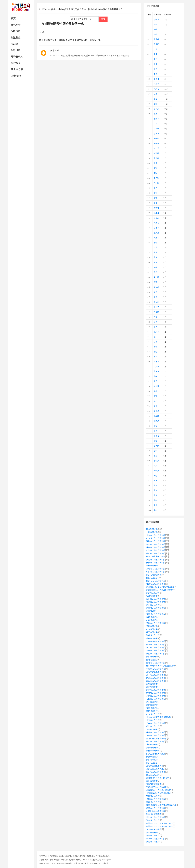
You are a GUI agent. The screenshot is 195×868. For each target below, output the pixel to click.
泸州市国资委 (152, 702)
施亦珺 (156, 421)
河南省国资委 (152, 729)
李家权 (156, 371)
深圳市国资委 (152, 684)
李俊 (155, 376)
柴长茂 (156, 109)
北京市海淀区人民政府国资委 (159, 717)
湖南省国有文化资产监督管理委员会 (161, 805)
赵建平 (156, 94)
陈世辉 (156, 148)
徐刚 (155, 64)
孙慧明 (156, 153)
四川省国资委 (152, 763)
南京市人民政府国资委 (156, 644)
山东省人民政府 (153, 714)
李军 (155, 173)
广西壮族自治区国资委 (156, 811)
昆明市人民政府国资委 (156, 808)
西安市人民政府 (153, 775)
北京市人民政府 (153, 720)
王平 (155, 391)
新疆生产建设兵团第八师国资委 (160, 823)
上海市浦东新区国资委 (156, 641)
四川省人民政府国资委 (156, 772)
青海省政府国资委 (154, 784)
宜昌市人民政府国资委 (156, 735)
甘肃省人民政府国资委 (156, 584)
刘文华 (156, 367)
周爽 (155, 282)
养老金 (14, 44)
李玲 (155, 168)
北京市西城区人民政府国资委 (159, 793)
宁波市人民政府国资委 (156, 669)
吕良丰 (156, 322)
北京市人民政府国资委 (156, 535)
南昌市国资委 (152, 757)
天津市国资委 (152, 626)
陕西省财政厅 (152, 760)
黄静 (155, 476)
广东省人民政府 (153, 593)
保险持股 (16, 31)
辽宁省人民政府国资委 (156, 675)
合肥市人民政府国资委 (156, 696)
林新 (155, 124)
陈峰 (155, 29)
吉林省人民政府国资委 (156, 693)
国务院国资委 (152, 529)
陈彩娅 (156, 411)
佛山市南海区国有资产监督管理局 (160, 666)
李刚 (155, 257)
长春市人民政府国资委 (156, 723)
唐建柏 (156, 238)
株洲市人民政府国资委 (156, 732)
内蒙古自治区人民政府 (156, 754)
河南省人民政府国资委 (156, 690)
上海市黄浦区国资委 (155, 766)
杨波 (155, 456)
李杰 (155, 252)
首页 (13, 18)
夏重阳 (156, 44)
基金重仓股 (17, 69)
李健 (155, 500)
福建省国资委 (152, 617)
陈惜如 (156, 208)
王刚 (155, 203)
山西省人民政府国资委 (156, 572)
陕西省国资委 (152, 657)
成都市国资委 (152, 638)
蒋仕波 (156, 471)
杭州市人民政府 (153, 726)
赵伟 (155, 342)
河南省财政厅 (152, 611)
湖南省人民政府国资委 (156, 560)
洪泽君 (156, 223)
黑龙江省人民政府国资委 (157, 739)
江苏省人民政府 (153, 635)
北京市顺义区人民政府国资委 (159, 790)
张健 (155, 431)
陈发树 (156, 287)
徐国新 (156, 134)
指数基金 (16, 38)
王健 (155, 99)
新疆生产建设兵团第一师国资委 (160, 826)
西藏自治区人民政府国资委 (158, 778)
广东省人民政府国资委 (156, 608)
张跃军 (156, 332)
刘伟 (155, 49)
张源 (155, 114)
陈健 (155, 406)
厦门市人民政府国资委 (156, 599)
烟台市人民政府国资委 (156, 654)
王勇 (155, 188)
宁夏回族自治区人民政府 (157, 787)
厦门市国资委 (152, 781)
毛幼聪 (156, 416)
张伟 (155, 243)
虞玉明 (156, 158)
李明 (155, 54)
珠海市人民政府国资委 (156, 547)
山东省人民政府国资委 (156, 538)
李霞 (155, 381)
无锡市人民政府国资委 (156, 650)
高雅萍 (156, 213)
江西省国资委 (152, 578)
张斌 (155, 426)
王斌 (155, 262)
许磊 (155, 272)
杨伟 (155, 347)
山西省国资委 (152, 620)
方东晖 (156, 312)
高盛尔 (156, 218)
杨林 (155, 451)
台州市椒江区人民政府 (156, 769)
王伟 (155, 267)
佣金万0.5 (16, 76)
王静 (155, 104)
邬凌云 (156, 129)
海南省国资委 (152, 687)
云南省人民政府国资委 (156, 614)
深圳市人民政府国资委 (156, 541)
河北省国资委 (152, 660)
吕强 (155, 25)
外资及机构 (17, 57)
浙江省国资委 (152, 833)
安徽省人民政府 (153, 796)
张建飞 (156, 436)
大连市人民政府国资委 (156, 699)
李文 (155, 490)
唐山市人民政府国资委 (156, 681)
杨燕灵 (156, 461)
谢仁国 (156, 277)
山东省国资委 (152, 629)
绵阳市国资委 (152, 632)
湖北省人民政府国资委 (156, 647)
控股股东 (16, 63)
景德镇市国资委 (153, 751)
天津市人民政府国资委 (156, 623)
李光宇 (156, 119)
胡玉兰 (156, 307)
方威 (155, 317)
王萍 (155, 193)
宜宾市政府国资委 (154, 829)
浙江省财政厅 (152, 711)
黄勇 (155, 480)
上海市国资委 (152, 532)
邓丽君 (156, 302)
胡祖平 (156, 228)
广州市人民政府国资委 (156, 550)
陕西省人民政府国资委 (156, 553)
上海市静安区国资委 (155, 672)
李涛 (155, 485)
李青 (155, 505)
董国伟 (156, 79)
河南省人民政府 (153, 820)
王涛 (155, 198)
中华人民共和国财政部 (156, 556)
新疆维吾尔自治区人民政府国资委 (160, 587)
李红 (155, 510)
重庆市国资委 (152, 566)
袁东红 (156, 362)
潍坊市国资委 (152, 705)
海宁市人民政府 (153, 835)
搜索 (103, 19)
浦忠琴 (156, 89)
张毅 (155, 441)
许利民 (156, 183)
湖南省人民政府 (153, 842)
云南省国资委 (152, 708)
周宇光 (156, 143)
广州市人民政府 (153, 605)
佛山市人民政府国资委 (156, 741)
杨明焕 (156, 446)
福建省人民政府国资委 (156, 569)
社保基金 (16, 25)
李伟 (155, 74)
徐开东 (156, 20)
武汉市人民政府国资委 (156, 678)
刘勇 (155, 327)
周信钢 (156, 138)
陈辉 (155, 292)
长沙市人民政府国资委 (156, 799)
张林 (155, 357)
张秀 (155, 69)
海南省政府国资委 (154, 814)
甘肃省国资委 (152, 744)
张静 (155, 352)
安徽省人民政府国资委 (156, 563)
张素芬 (156, 39)
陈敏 (155, 401)
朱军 (155, 396)
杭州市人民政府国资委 (156, 839)
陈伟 (155, 297)
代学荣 (156, 84)
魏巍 (155, 34)
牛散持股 (16, 50)
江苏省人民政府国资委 (156, 581)
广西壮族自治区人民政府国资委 (160, 590)
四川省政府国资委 (154, 575)
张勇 (155, 163)
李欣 (155, 59)
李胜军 (156, 178)
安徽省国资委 (152, 596)
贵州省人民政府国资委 (156, 817)
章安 (155, 337)
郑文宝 (156, 466)
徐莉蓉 (156, 386)
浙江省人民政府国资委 (156, 544)
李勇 (155, 495)
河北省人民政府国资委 (156, 663)
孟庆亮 (156, 233)
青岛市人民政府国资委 (156, 602)
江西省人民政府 (153, 802)
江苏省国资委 (152, 748)
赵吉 (155, 247)
